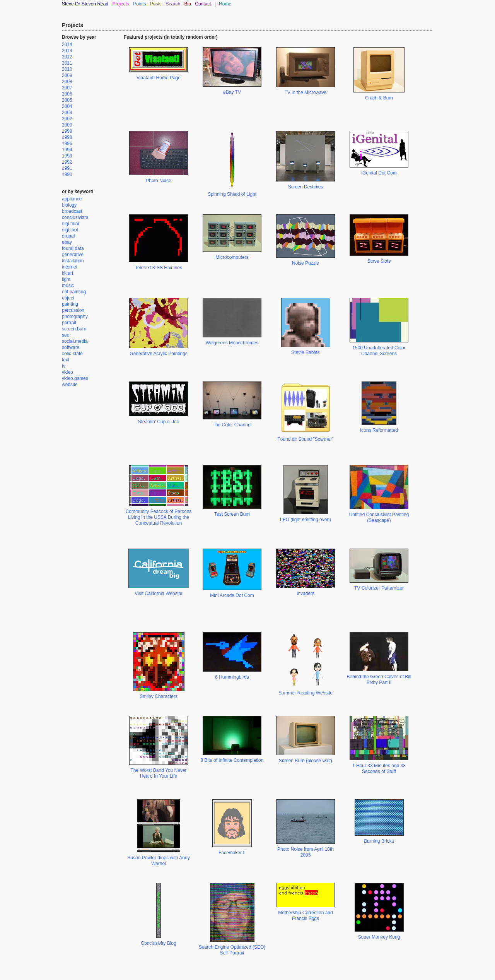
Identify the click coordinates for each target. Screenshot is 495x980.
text (66, 360)
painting (70, 304)
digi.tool (70, 230)
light (66, 279)
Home (225, 4)
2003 (67, 113)
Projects (120, 4)
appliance (72, 199)
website (70, 385)
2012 (67, 57)
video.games (75, 378)
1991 (67, 168)
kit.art (67, 273)
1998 (67, 137)
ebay (67, 242)
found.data (73, 248)
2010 (67, 69)
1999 (67, 131)
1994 (67, 150)
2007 (67, 88)
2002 (67, 119)
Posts (156, 4)
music (68, 286)
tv (64, 366)
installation (73, 261)
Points (139, 4)
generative (73, 255)
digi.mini (70, 224)
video (67, 372)
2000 (67, 125)
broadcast (72, 211)
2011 (67, 63)
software (71, 347)
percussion (73, 310)
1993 (67, 156)
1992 (67, 162)
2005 (67, 100)
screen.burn (74, 329)
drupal (68, 236)
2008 (67, 82)
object (68, 298)
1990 (67, 174)
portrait (69, 323)
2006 (67, 94)
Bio (188, 4)
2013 (67, 51)
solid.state (72, 354)
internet (70, 267)
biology (69, 205)
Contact (203, 4)
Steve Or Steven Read (85, 4)
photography (75, 316)
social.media (75, 341)
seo (66, 335)
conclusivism (75, 217)
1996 (67, 144)
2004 (67, 106)
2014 (67, 44)
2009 (67, 75)
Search (173, 4)
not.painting (74, 292)
